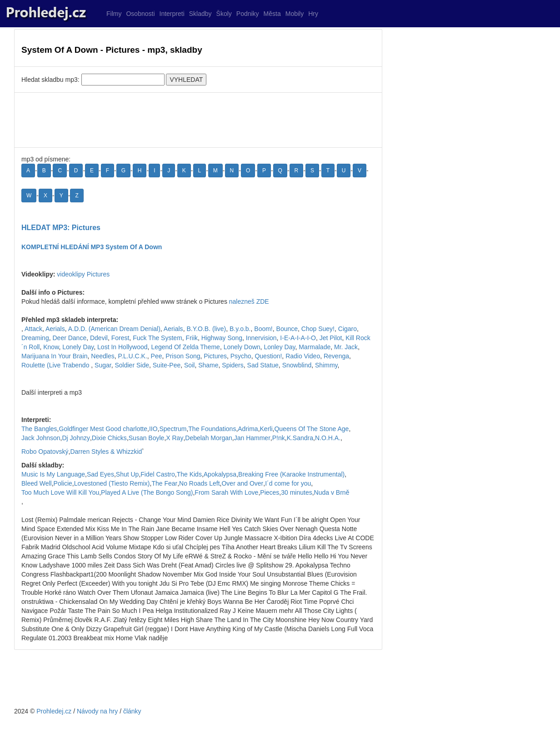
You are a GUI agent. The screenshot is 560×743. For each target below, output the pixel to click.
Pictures (215, 356)
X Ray (175, 438)
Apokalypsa (220, 474)
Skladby (200, 14)
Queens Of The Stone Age (311, 429)
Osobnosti (140, 14)
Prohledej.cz (54, 711)
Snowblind (297, 365)
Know (51, 347)
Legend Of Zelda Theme (185, 347)
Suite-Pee (167, 365)
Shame (208, 365)
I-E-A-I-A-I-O (298, 338)
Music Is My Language (53, 474)
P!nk (279, 438)
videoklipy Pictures (83, 274)
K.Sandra (300, 438)
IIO (153, 429)
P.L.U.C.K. (132, 356)
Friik (192, 338)
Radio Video (303, 356)
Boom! (263, 329)
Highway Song (222, 338)
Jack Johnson (41, 438)
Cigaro (347, 329)
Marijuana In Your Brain (55, 356)
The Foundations (212, 429)
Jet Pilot (331, 338)
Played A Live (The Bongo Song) (147, 492)
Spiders (232, 365)
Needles (102, 356)
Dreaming (35, 338)
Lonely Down (242, 347)
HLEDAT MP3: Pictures (61, 228)
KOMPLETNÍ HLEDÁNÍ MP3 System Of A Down (92, 247)
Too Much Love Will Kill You (60, 492)
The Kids (189, 474)
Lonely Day (78, 347)
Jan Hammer (252, 438)
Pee (157, 356)
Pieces (270, 492)
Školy (224, 14)
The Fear (164, 483)
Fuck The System (157, 338)
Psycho (241, 356)
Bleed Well (37, 483)
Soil (189, 365)
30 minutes (296, 492)
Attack (33, 329)
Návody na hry (97, 711)
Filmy (114, 14)
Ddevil (99, 338)
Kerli (266, 429)
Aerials (55, 329)
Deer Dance (69, 338)
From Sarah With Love (226, 492)
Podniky (248, 14)
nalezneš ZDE (249, 301)
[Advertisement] (198, 120)
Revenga (336, 356)
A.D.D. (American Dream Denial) (114, 329)
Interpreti (172, 14)
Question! (268, 356)
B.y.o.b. (240, 329)
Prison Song (183, 356)
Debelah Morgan (209, 438)
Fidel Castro (157, 474)
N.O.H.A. (328, 438)
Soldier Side (132, 365)
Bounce (287, 329)
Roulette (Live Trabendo (56, 365)
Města (272, 14)
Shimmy (326, 365)
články (132, 711)
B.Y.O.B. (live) (206, 329)
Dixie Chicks (109, 438)
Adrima (248, 429)
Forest (120, 338)
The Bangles (39, 429)
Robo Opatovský (45, 452)
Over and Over (242, 483)
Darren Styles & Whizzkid (106, 452)
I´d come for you (288, 483)
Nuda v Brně (332, 492)
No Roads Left (200, 483)
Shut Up (127, 474)
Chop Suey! (318, 329)
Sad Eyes (100, 474)
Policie (63, 483)
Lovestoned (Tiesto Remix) (112, 483)
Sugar (103, 365)
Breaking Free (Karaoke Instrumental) (291, 474)
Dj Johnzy (76, 438)
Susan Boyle (147, 438)
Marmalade (315, 347)
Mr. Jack (346, 347)
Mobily (295, 14)
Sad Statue (263, 365)
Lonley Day (279, 347)
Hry (313, 14)
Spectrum (173, 429)
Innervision (261, 338)
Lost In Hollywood (122, 347)
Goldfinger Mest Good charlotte (103, 429)
